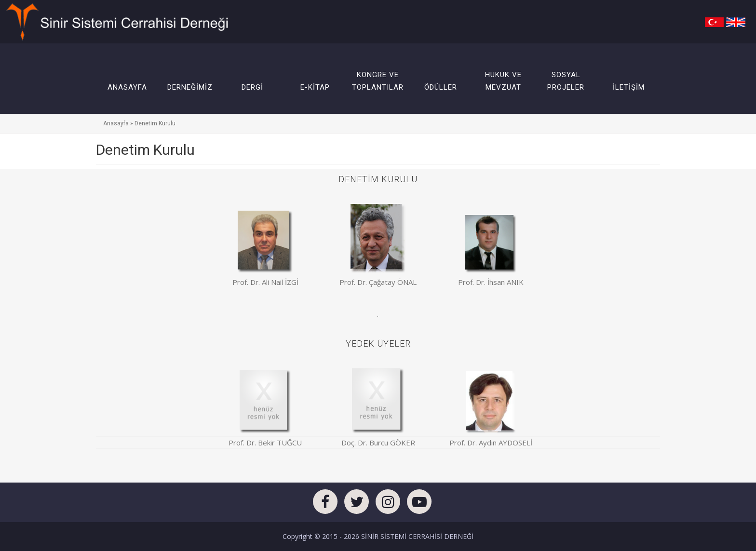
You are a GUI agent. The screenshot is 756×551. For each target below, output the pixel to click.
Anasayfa (116, 123)
